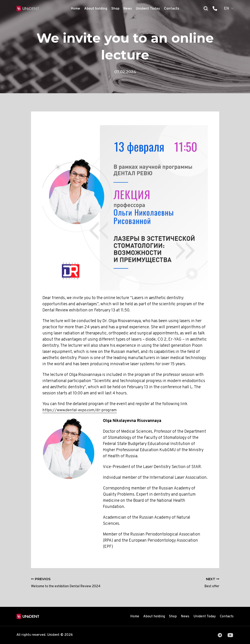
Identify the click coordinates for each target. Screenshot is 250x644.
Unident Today (148, 9)
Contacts (172, 9)
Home (76, 9)
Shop (115, 9)
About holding (96, 9)
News (128, 9)
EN (227, 9)
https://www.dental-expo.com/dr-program (81, 410)
